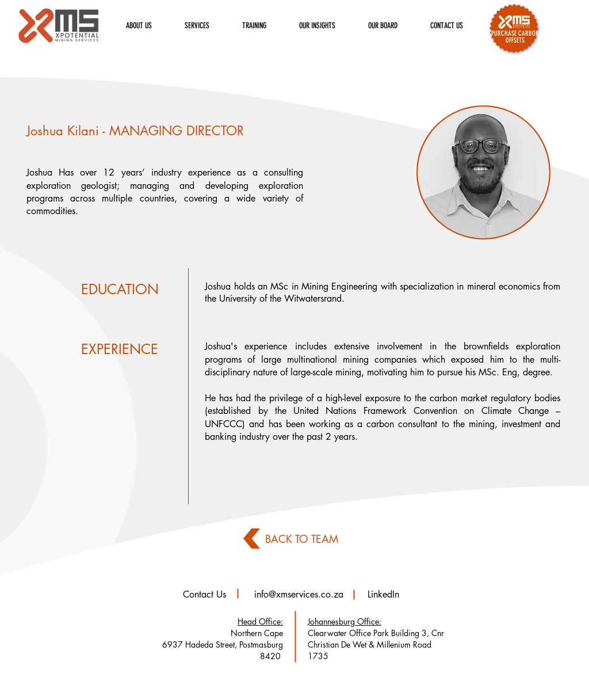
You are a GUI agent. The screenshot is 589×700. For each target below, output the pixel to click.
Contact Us (204, 594)
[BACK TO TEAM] (303, 539)
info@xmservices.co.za (299, 594)
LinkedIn (383, 594)
